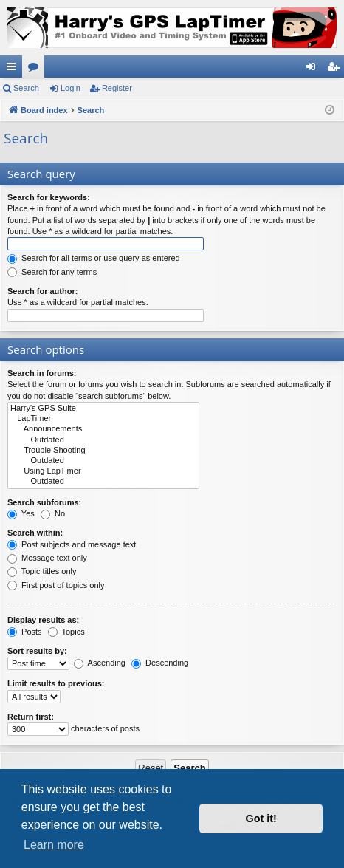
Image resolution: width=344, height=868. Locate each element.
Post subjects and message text (72, 544)
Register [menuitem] (336, 69)
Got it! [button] (261, 819)
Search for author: (42, 291)
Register (117, 88)
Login (70, 88)
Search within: (35, 533)
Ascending (100, 663)
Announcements (103, 429)
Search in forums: (42, 373)
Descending (160, 663)
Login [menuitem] (314, 69)
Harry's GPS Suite (103, 409)
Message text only (47, 558)
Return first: (31, 717)
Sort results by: (37, 651)
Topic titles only (42, 571)
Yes (21, 513)
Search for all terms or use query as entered (94, 258)
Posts (25, 632)
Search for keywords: (49, 197)
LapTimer (103, 419)
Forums (36, 69)
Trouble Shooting (103, 451)
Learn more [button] (54, 845)
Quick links (14, 69)
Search (26, 88)
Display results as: (43, 620)
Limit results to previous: (56, 683)
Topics (66, 632)
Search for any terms (52, 272)
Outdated (103, 440)
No (53, 513)
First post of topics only (56, 585)
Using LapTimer (103, 471)
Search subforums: (44, 502)
